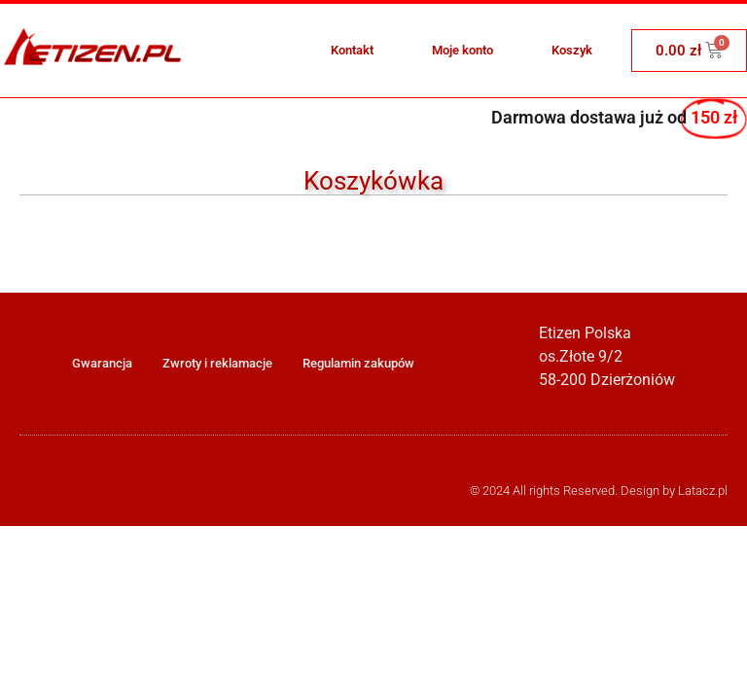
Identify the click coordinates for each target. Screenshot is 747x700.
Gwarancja (102, 363)
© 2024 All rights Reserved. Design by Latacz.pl (599, 490)
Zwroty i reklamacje (217, 363)
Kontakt (352, 50)
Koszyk (572, 50)
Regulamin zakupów (358, 363)
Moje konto (462, 50)
